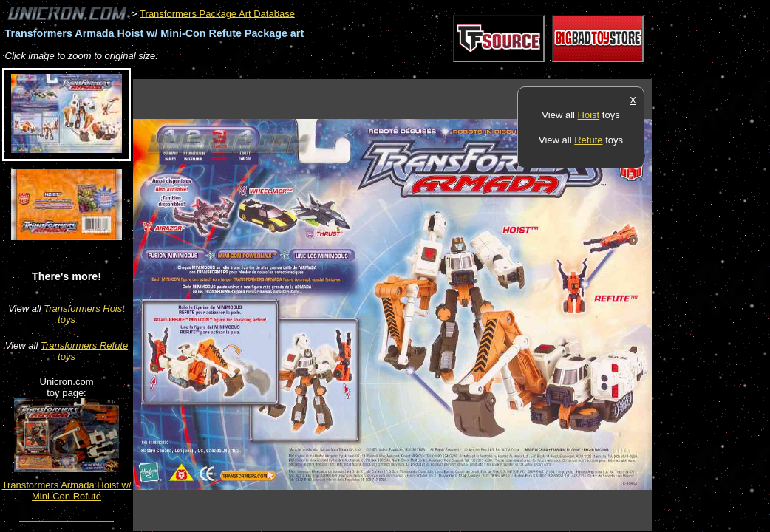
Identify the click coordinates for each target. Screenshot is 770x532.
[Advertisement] (402, 71)
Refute (588, 140)
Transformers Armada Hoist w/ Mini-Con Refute (66, 491)
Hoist (589, 115)
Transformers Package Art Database (217, 13)
